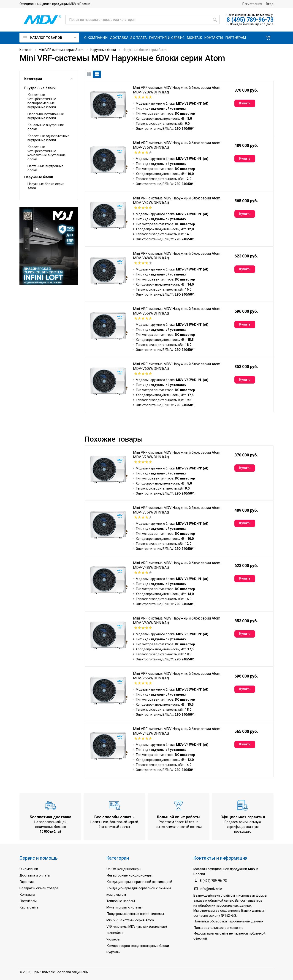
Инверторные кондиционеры (129, 875)
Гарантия (27, 882)
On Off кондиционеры (124, 869)
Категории (49, 79)
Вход (270, 4)
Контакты (27, 895)
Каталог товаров (50, 38)
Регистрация (252, 4)
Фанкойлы (115, 933)
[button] (268, 38)
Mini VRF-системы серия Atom (61, 50)
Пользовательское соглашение (218, 928)
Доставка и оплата (35, 875)
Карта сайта (29, 907)
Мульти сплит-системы (124, 907)
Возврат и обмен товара (39, 888)
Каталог (26, 50)
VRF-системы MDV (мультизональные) (137, 927)
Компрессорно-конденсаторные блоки (138, 946)
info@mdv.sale (211, 889)
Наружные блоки (103, 50)
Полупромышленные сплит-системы (135, 914)
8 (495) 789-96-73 (250, 20)
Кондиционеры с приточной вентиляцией (139, 882)
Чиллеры (113, 939)
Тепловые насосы (121, 901)
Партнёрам (28, 901)
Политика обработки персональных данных (228, 921)
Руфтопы (113, 952)
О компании (29, 869)
